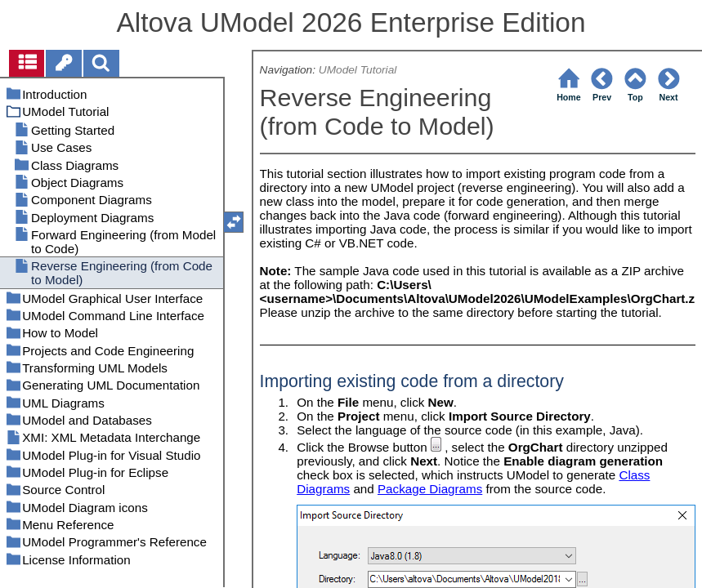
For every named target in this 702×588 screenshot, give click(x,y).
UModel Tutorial (358, 70)
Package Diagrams (430, 489)
